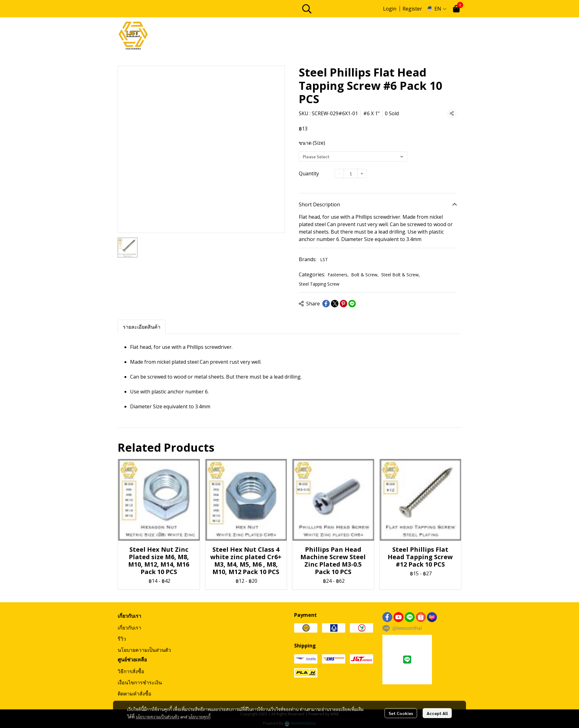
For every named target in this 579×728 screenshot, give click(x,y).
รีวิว (122, 639)
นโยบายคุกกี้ (199, 717)
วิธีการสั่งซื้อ (131, 671)
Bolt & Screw (365, 275)
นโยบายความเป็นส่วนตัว (157, 717)
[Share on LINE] (352, 304)
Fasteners (338, 275)
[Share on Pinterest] (343, 304)
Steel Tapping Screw (319, 284)
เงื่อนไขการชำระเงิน (140, 682)
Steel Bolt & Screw (401, 275)
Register (412, 9)
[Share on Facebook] (326, 304)
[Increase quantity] (362, 173)
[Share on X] (335, 304)
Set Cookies (401, 713)
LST (324, 259)
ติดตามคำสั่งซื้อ (135, 694)
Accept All (437, 713)
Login (390, 9)
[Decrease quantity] (339, 173)
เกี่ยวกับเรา (129, 628)
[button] (339, 9)
